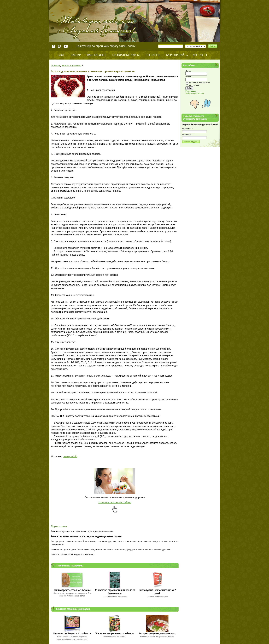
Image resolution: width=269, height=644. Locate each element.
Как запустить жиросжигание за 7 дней (157, 592)
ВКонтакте (53, 46)
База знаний (175, 55)
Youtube (66, 46)
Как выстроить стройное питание (72, 590)
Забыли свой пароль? (195, 93)
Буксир (76, 55)
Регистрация (191, 91)
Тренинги (153, 55)
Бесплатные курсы (126, 55)
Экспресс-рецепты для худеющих (157, 633)
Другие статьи (59, 526)
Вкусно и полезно (72, 65)
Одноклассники (59, 46)
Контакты (200, 55)
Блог (61, 55)
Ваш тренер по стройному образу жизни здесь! (106, 46)
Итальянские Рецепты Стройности (72, 633)
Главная (55, 65)
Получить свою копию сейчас (115, 502)
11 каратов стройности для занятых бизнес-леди (115, 592)
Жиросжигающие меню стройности (115, 633)
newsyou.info (70, 456)
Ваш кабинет (97, 55)
